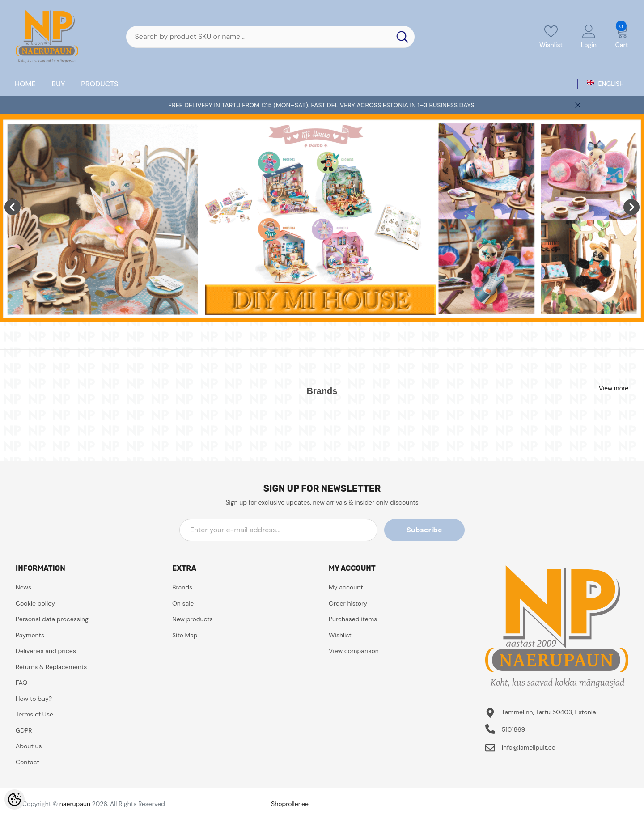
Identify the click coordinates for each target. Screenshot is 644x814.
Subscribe (424, 530)
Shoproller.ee (290, 804)
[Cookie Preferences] (15, 799)
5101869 (514, 729)
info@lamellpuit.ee (529, 747)
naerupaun (75, 804)
